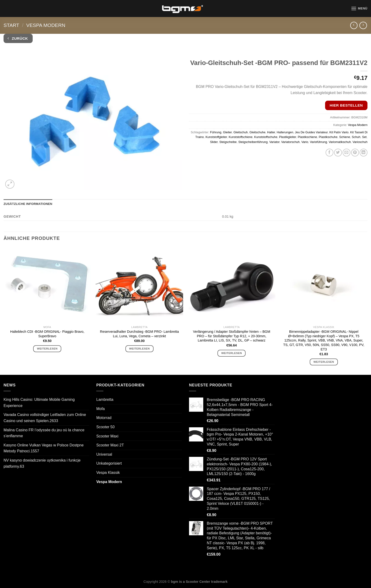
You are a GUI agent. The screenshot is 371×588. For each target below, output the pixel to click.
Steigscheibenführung (253, 142)
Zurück (18, 38)
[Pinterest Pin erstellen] (355, 153)
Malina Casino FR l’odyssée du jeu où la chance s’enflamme (44, 433)
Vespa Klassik (108, 473)
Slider (214, 142)
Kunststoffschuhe (266, 137)
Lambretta (105, 400)
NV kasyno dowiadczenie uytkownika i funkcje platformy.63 (42, 463)
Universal (104, 454)
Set (364, 137)
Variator (274, 142)
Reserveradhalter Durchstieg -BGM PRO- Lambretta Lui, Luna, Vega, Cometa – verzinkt (139, 334)
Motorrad (104, 418)
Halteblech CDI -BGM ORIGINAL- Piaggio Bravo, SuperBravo (47, 334)
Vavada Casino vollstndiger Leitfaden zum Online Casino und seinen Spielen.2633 (45, 418)
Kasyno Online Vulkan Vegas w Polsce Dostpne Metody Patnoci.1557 (44, 448)
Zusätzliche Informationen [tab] (28, 204)
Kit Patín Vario (339, 132)
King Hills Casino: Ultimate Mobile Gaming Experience (39, 403)
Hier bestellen (346, 105)
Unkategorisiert (109, 463)
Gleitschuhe (257, 132)
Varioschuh (360, 142)
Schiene (344, 137)
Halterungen (285, 132)
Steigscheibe (228, 142)
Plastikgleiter (287, 137)
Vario (305, 142)
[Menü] (359, 8)
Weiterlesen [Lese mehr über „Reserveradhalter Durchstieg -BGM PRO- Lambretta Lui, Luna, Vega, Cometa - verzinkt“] (139, 349)
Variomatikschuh (340, 142)
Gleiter (227, 132)
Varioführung (318, 142)
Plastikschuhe (328, 137)
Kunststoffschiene (241, 137)
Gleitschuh (241, 132)
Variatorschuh (290, 142)
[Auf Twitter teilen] (338, 153)
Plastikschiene (307, 137)
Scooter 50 (105, 427)
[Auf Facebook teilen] (329, 153)
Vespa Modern (46, 25)
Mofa (101, 409)
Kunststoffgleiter (216, 137)
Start (11, 25)
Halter (271, 132)
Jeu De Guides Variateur (311, 132)
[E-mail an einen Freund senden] (347, 153)
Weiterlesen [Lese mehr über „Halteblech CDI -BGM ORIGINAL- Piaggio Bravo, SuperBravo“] (47, 349)
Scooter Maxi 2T (110, 445)
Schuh (356, 137)
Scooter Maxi (107, 436)
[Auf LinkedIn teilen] (364, 153)
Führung (216, 132)
